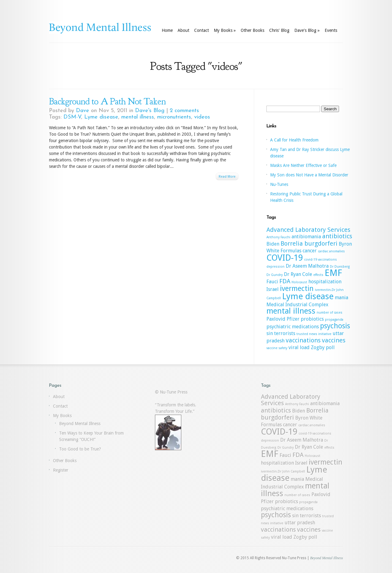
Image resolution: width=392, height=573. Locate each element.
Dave (83, 111)
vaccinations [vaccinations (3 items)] (303, 340)
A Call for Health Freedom (294, 140)
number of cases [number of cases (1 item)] (330, 313)
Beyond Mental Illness (80, 424)
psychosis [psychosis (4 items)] (335, 326)
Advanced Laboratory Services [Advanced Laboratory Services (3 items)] (308, 230)
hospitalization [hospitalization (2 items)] (325, 282)
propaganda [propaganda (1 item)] (334, 320)
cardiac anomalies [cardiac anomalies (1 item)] (331, 251)
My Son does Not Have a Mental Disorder (309, 175)
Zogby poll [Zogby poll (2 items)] (323, 347)
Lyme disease (101, 117)
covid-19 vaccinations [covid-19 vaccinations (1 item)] (320, 260)
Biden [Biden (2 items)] (273, 244)
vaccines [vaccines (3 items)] (334, 340)
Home (167, 30)
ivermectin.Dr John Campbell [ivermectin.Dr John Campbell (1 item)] (283, 471)
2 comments (184, 111)
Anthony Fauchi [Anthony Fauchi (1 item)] (278, 237)
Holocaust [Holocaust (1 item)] (299, 282)
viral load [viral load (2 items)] (299, 347)
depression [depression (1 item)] (275, 267)
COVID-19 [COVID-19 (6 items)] (285, 258)
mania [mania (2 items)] (341, 298)
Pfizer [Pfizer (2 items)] (293, 319)
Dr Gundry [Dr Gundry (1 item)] (275, 275)
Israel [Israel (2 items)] (273, 289)
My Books (225, 30)
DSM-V (72, 117)
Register (61, 470)
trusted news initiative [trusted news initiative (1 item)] (314, 334)
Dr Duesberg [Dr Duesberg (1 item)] (340, 267)
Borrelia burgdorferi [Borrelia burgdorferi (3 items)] (309, 243)
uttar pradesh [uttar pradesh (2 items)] (300, 523)
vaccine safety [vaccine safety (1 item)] (277, 348)
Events (331, 30)
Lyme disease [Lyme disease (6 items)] (308, 296)
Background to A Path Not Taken (107, 101)
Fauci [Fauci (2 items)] (272, 282)
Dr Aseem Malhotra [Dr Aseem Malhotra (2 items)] (307, 266)
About (183, 30)
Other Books (253, 30)
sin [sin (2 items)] (270, 333)
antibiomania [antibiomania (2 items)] (306, 237)
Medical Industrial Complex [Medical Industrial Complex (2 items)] (297, 305)
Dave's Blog (307, 30)
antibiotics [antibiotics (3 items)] (337, 236)
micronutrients (174, 117)
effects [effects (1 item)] (318, 275)
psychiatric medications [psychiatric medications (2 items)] (293, 327)
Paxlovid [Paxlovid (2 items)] (276, 319)
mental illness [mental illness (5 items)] (291, 311)
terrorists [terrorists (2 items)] (285, 333)
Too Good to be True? (80, 449)
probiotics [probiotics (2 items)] (312, 319)
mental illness (138, 117)
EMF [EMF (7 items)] (333, 273)
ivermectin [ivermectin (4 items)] (297, 288)
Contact (202, 30)
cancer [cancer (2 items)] (310, 251)
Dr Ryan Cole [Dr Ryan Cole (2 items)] (298, 274)
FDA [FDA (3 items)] (285, 281)
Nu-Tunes (279, 184)
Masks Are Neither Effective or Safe (303, 165)
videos (202, 117)
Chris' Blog (279, 30)
